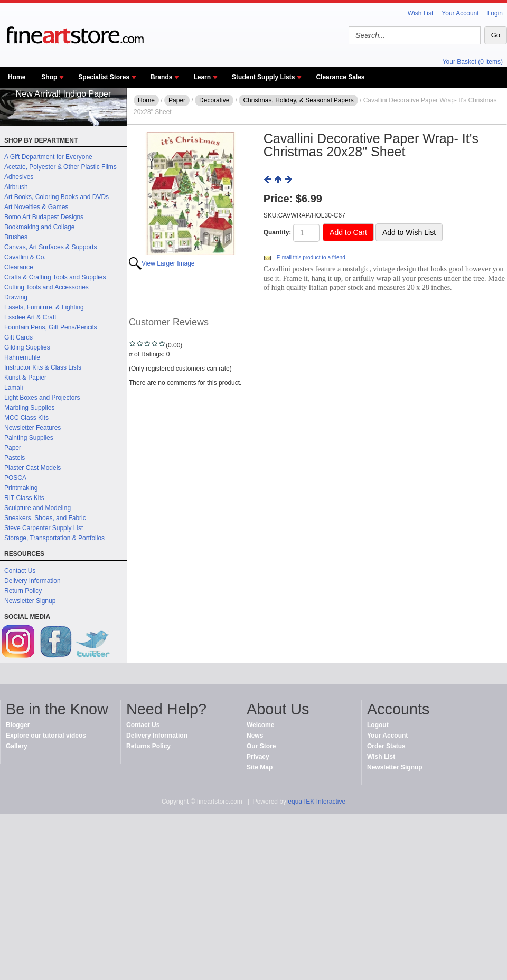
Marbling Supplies (29, 408)
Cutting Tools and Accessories (46, 287)
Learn (202, 77)
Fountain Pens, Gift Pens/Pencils (50, 327)
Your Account (460, 13)
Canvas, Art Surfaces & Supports (50, 247)
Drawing (16, 297)
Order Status (386, 746)
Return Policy (23, 591)
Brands (161, 77)
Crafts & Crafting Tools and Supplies (55, 277)
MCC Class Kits (26, 418)
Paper (13, 448)
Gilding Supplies (27, 347)
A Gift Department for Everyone (48, 157)
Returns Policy (148, 746)
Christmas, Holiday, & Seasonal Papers (298, 100)
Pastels (15, 458)
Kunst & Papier (25, 378)
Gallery (17, 746)
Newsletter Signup (30, 601)
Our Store (261, 746)
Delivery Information (32, 581)
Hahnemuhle (22, 357)
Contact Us (20, 571)
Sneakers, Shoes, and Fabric (45, 518)
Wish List (421, 13)
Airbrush (16, 187)
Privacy (258, 757)
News (255, 736)
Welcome (260, 725)
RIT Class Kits (24, 498)
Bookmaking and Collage (39, 227)
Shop (49, 77)
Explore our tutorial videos (46, 736)
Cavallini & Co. (25, 257)
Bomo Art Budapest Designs (44, 217)
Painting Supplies (29, 438)
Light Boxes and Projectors (42, 398)
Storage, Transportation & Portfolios (54, 538)
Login (495, 13)
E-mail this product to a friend (311, 257)
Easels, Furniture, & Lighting (44, 307)
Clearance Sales (340, 77)
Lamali (13, 388)
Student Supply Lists (263, 77)
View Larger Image (168, 263)
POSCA (15, 478)
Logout (378, 725)
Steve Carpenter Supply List (44, 528)
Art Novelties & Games (36, 207)
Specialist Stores (104, 77)
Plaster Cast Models (32, 468)
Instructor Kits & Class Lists (43, 368)
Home (17, 77)
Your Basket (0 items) (473, 62)
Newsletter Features (32, 428)
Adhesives (19, 177)
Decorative (214, 100)
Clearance (19, 267)
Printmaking (21, 488)
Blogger (18, 725)
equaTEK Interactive (317, 802)
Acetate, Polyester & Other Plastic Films (60, 167)
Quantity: (278, 232)
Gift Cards (18, 337)
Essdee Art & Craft (30, 317)
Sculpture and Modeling (37, 508)
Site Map (260, 767)
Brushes (16, 237)
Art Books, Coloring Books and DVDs (57, 197)
